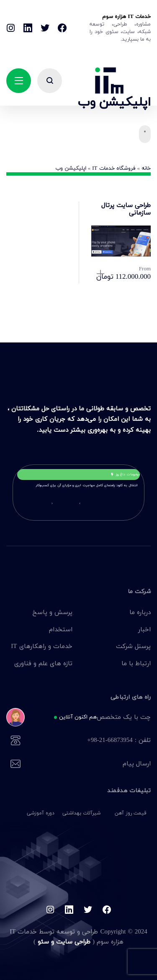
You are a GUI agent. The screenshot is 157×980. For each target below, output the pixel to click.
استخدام (61, 629)
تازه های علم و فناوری (43, 663)
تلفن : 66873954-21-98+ (90, 741)
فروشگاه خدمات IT (114, 168)
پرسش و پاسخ (53, 612)
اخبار (144, 629)
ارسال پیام (90, 764)
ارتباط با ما (136, 663)
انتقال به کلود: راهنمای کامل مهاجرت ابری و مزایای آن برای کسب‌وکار (87, 485)
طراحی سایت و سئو (63, 941)
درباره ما (140, 612)
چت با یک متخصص (90, 718)
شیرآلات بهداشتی (81, 813)
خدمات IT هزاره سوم (126, 16)
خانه (146, 168)
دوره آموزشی (41, 813)
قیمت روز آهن (131, 813)
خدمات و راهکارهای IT (41, 646)
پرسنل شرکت (133, 646)
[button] (80, 503)
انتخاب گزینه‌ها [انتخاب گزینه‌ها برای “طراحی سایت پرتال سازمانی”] (101, 274)
